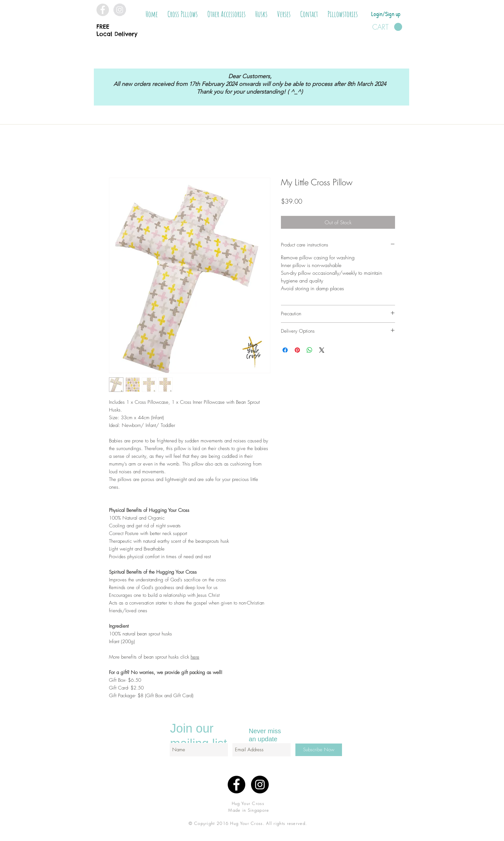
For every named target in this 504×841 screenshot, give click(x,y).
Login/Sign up (386, 14)
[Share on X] (322, 350)
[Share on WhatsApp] (310, 350)
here (195, 657)
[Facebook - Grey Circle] (103, 10)
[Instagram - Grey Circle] (120, 10)
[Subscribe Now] (319, 750)
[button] (183, 14)
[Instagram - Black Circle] (260, 785)
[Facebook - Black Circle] (236, 785)
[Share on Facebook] (285, 350)
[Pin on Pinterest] (297, 350)
